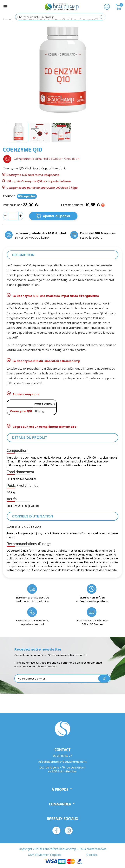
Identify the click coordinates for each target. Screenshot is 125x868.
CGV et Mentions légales (45, 855)
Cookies (92, 855)
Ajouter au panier (57, 216)
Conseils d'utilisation (33, 516)
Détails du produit (30, 437)
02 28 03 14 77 (41, 621)
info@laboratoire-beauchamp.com (62, 762)
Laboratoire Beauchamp (60, 849)
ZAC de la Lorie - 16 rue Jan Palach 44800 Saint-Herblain (62, 769)
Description (23, 255)
